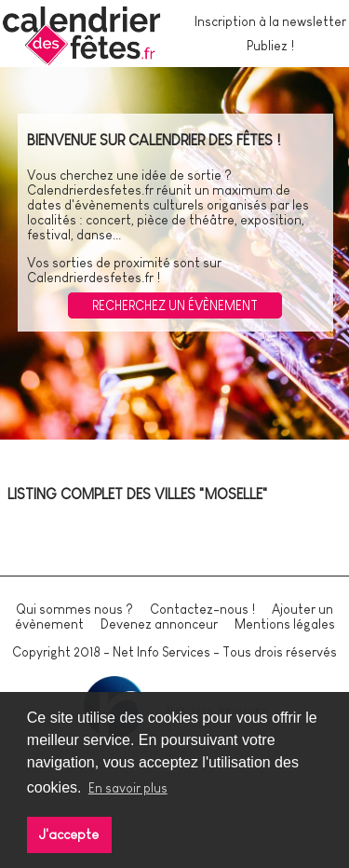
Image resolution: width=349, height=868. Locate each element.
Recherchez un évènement (175, 305)
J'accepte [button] (69, 834)
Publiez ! (270, 46)
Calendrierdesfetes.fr (90, 190)
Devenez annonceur (159, 624)
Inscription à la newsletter (270, 21)
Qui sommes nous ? (74, 609)
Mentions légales (285, 624)
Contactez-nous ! (202, 609)
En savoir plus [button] (128, 788)
